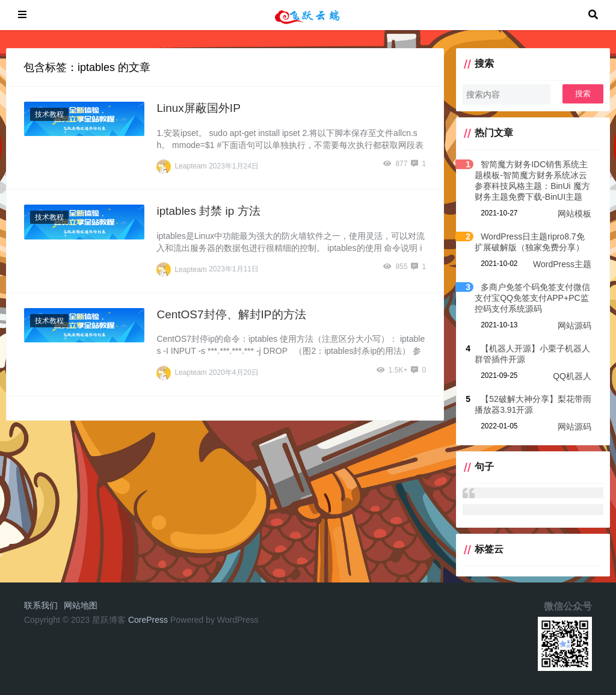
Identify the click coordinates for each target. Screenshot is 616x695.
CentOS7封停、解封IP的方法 (231, 314)
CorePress (148, 620)
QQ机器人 (572, 376)
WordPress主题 (562, 264)
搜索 (583, 94)
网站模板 (574, 214)
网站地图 (81, 605)
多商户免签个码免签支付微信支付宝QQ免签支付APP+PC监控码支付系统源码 (532, 298)
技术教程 (49, 114)
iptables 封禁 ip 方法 (208, 211)
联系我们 (41, 605)
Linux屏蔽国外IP (198, 108)
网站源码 (574, 326)
